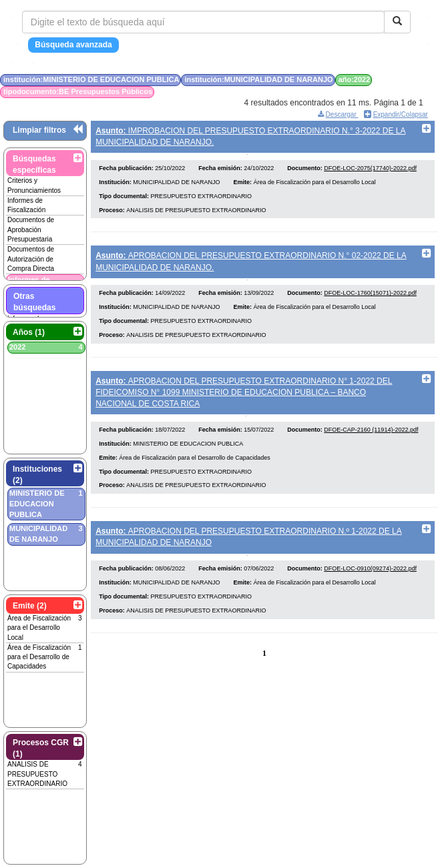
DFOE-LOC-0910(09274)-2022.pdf (370, 584)
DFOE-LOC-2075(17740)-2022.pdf (370, 172)
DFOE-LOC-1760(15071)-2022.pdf (370, 301)
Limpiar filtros (39, 130)
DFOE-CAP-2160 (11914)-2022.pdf (371, 442)
